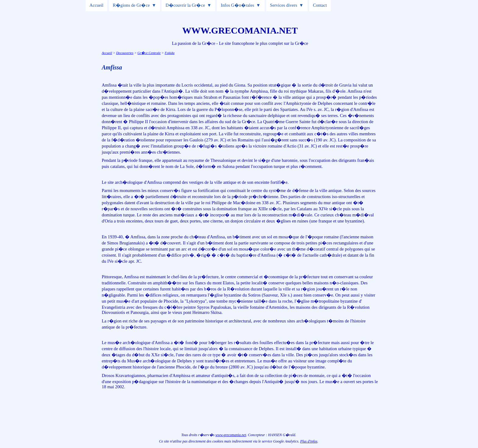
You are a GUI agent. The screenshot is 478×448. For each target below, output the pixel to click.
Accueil (97, 5)
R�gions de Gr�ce (131, 5)
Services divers (284, 5)
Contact (320, 5)
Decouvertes (125, 53)
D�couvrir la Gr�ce (185, 5)
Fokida (169, 53)
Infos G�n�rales (237, 5)
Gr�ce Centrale (149, 53)
